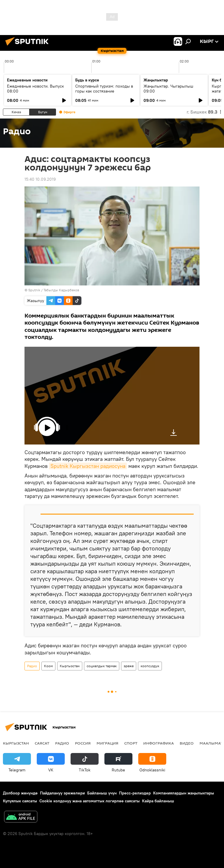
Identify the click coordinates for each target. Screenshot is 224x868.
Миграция (107, 743)
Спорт (131, 743)
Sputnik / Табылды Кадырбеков (54, 290)
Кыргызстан (70, 666)
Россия (83, 743)
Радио (32, 666)
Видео (187, 743)
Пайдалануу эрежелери (62, 793)
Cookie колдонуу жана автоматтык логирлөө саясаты (90, 801)
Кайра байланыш (158, 801)
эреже (129, 666)
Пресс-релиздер (135, 793)
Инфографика (159, 743)
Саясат (42, 743)
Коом (48, 666)
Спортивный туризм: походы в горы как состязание (104, 89)
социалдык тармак (102, 666)
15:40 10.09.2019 (40, 179)
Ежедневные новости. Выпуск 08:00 (35, 89)
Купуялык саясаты (20, 801)
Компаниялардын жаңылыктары (184, 793)
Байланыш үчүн (102, 793)
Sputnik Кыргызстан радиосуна (88, 466)
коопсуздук (150, 666)
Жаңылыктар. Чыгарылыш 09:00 (168, 89)
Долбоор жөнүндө (20, 793)
